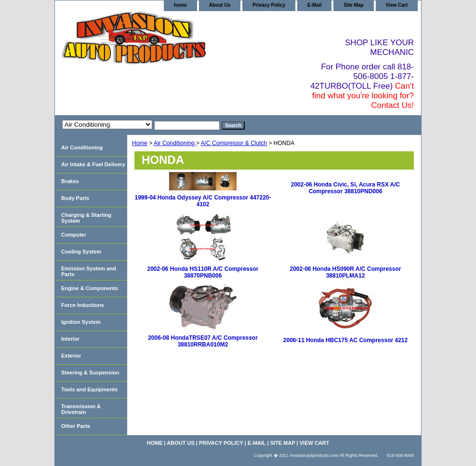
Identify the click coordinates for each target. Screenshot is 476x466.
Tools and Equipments (89, 389)
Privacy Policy (269, 5)
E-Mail (314, 5)
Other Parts (76, 426)
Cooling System (81, 252)
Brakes (70, 181)
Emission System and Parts (89, 271)
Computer (74, 235)
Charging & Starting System (86, 218)
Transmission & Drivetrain (81, 409)
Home (140, 143)
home (180, 5)
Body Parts (75, 198)
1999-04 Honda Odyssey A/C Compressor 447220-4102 (203, 201)
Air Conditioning (175, 143)
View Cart (397, 5)
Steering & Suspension (90, 373)
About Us (220, 5)
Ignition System (81, 322)
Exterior (71, 356)
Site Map (353, 5)
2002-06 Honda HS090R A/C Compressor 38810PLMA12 (346, 272)
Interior (70, 339)
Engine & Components (90, 288)
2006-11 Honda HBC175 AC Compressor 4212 (345, 340)
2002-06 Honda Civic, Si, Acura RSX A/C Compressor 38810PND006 (346, 188)
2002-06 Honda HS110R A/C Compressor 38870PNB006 (203, 272)
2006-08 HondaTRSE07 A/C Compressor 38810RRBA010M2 (203, 341)
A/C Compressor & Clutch (234, 143)
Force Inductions (83, 305)
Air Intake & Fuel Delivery (93, 164)
